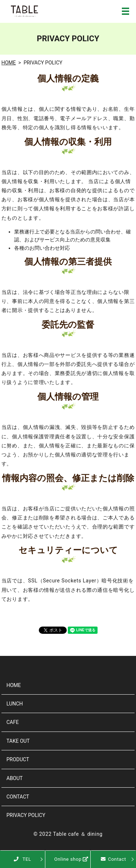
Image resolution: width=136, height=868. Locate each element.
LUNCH (15, 704)
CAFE (13, 722)
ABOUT (15, 778)
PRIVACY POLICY (26, 815)
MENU (125, 11)
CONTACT (18, 797)
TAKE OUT (18, 741)
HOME (9, 63)
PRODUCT (18, 759)
